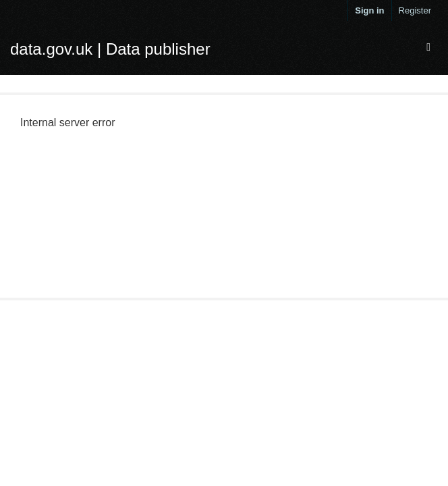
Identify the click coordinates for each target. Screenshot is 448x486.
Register (415, 10)
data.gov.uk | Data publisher (110, 49)
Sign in (369, 10)
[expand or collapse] (428, 48)
